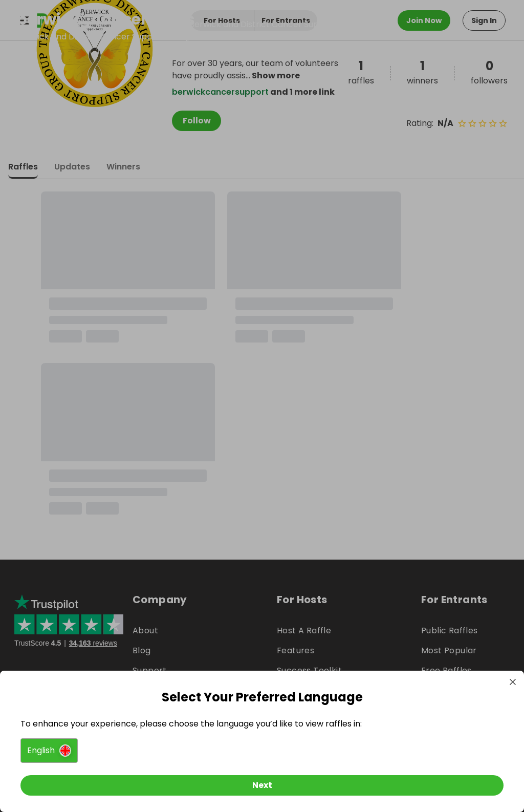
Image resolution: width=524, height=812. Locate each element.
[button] (49, 751)
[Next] (262, 785)
